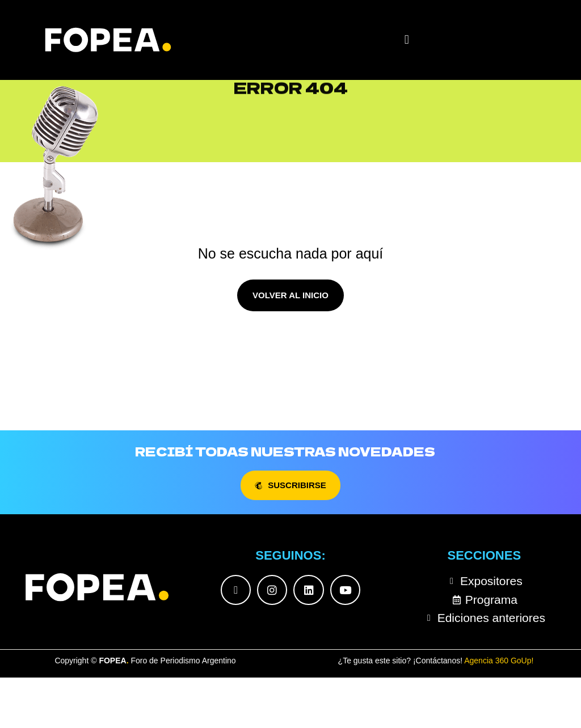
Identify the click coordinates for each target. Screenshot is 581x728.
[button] (407, 40)
